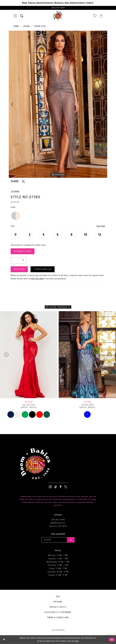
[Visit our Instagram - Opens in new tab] (50, 487)
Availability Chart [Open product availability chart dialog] (23, 251)
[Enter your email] (58, 540)
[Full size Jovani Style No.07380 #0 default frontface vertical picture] (58, 104)
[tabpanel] (58, 104)
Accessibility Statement (58, 612)
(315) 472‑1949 (37, 279)
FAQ (58, 597)
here (77, 641)
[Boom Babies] (58, 16)
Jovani (26, 26)
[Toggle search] (22, 16)
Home (16, 26)
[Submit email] (71, 540)
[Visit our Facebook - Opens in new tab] (60, 487)
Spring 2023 (40, 26)
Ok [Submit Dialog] (112, 640)
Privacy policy (58, 607)
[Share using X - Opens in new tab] (23, 181)
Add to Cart (19, 269)
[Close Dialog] (4, 640)
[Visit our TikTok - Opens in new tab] (56, 487)
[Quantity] (19, 260)
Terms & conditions (58, 618)
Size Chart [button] (101, 226)
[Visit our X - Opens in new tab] (66, 487)
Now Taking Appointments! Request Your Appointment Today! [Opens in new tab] (58, 3)
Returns (58, 602)
